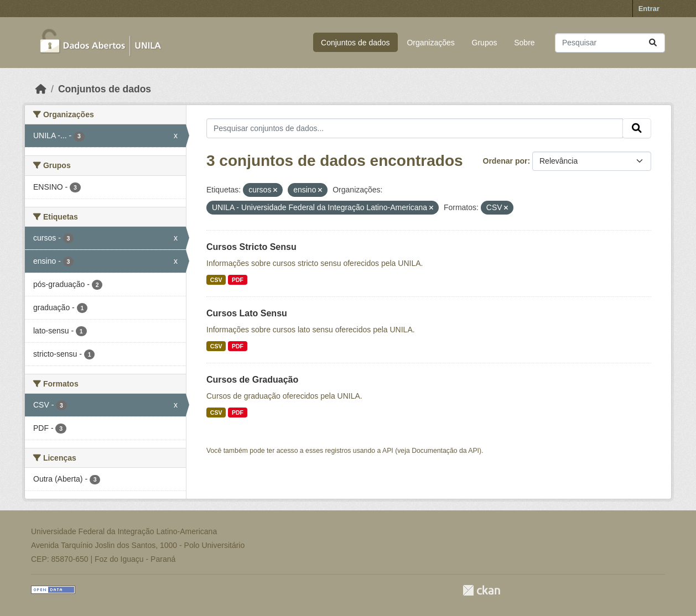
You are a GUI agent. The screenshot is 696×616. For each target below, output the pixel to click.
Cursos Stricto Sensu (251, 247)
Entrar (649, 9)
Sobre (524, 43)
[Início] (41, 89)
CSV (216, 280)
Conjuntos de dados (355, 43)
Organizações (430, 43)
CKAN (481, 590)
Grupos (485, 43)
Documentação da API (445, 451)
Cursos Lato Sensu (247, 313)
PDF (238, 280)
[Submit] (653, 43)
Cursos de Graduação (252, 380)
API (388, 451)
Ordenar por (505, 161)
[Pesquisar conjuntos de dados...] (610, 43)
